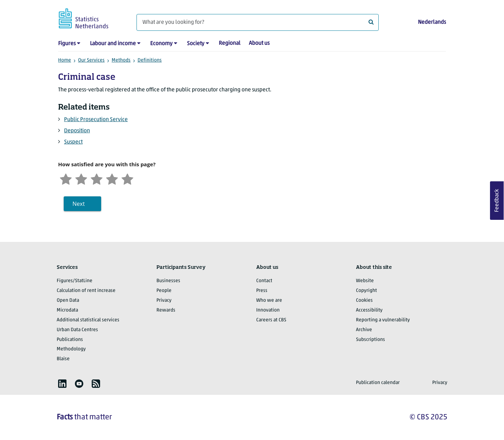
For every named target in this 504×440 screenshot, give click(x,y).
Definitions (150, 60)
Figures (67, 44)
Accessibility (369, 310)
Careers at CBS (271, 320)
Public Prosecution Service (96, 120)
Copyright (366, 291)
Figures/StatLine (75, 281)
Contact (264, 281)
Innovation (268, 310)
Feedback (497, 201)
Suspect (73, 142)
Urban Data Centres (77, 330)
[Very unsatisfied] (66, 178)
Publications (70, 340)
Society (196, 44)
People (164, 291)
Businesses (168, 281)
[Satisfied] (112, 178)
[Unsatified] (81, 178)
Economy (161, 44)
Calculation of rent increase (86, 291)
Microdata (67, 310)
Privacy (164, 301)
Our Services (91, 60)
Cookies (364, 301)
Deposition (77, 131)
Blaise (63, 359)
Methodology (71, 349)
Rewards (166, 310)
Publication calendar (378, 383)
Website (365, 281)
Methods (121, 60)
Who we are (269, 301)
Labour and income (113, 44)
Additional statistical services (88, 320)
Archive (364, 330)
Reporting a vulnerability (383, 320)
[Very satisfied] (127, 178)
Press (262, 291)
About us (259, 43)
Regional (230, 43)
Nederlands (432, 22)
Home (65, 60)
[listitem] (62, 384)
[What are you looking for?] (258, 22)
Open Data (68, 301)
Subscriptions (370, 340)
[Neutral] (97, 178)
